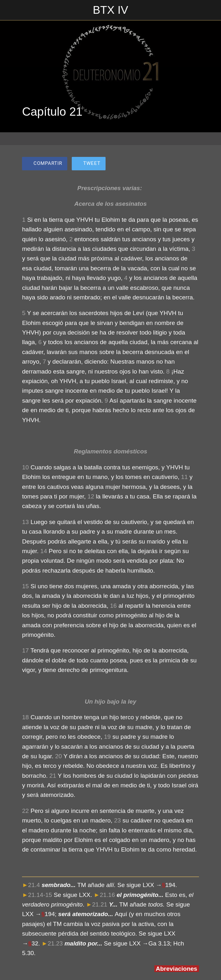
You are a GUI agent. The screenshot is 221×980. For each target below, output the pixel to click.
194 (170, 885)
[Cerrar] (10, 10)
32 (35, 943)
